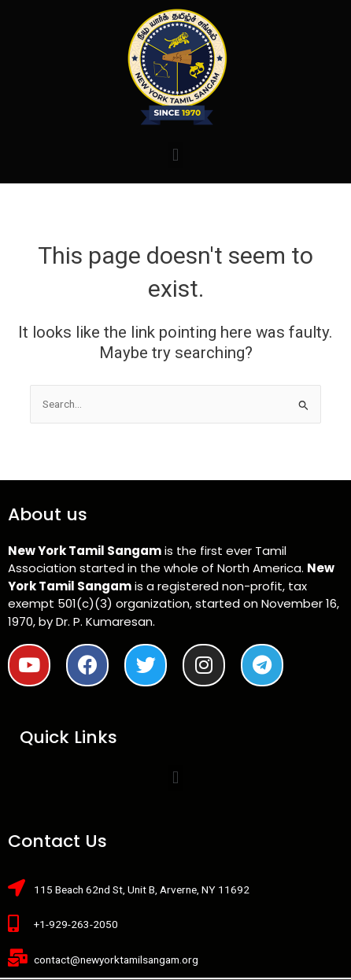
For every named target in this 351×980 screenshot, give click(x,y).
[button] (175, 155)
